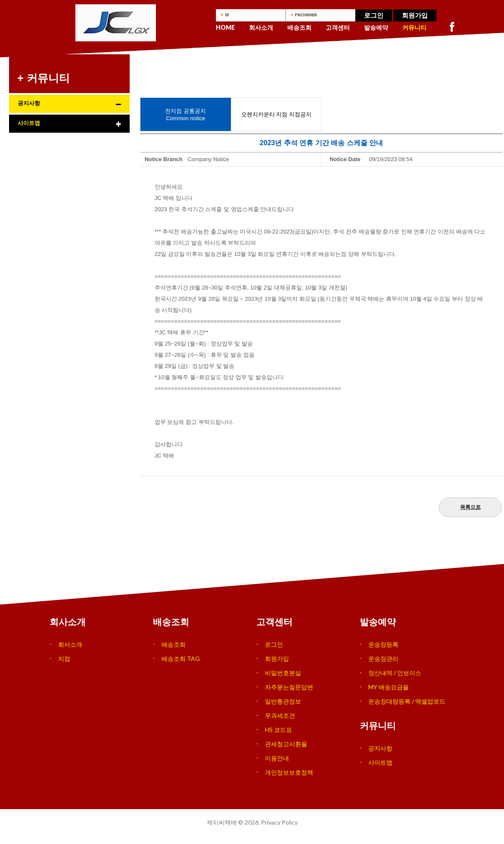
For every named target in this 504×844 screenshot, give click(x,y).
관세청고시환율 (286, 744)
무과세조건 (280, 715)
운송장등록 (383, 644)
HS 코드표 (278, 730)
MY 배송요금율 (389, 687)
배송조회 (299, 27)
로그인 (374, 15)
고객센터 (338, 27)
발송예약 (376, 27)
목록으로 (470, 507)
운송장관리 (383, 659)
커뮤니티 (414, 27)
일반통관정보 (283, 701)
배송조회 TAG (181, 659)
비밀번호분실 (283, 673)
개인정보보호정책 (289, 772)
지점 (64, 659)
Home (225, 27)
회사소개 (261, 27)
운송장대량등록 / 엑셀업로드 (407, 701)
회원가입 (415, 15)
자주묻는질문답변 (289, 687)
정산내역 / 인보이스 (395, 673)
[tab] (69, 104)
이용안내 (277, 758)
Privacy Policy (279, 822)
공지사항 (29, 103)
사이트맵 (29, 123)
